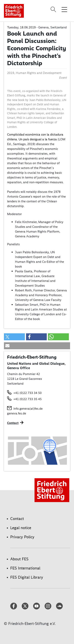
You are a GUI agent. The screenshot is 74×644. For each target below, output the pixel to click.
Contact (17, 519)
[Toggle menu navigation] (64, 9)
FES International (25, 568)
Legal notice (21, 528)
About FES (19, 559)
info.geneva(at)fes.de (28, 409)
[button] (14, 337)
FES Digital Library (27, 577)
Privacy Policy (22, 537)
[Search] (54, 9)
